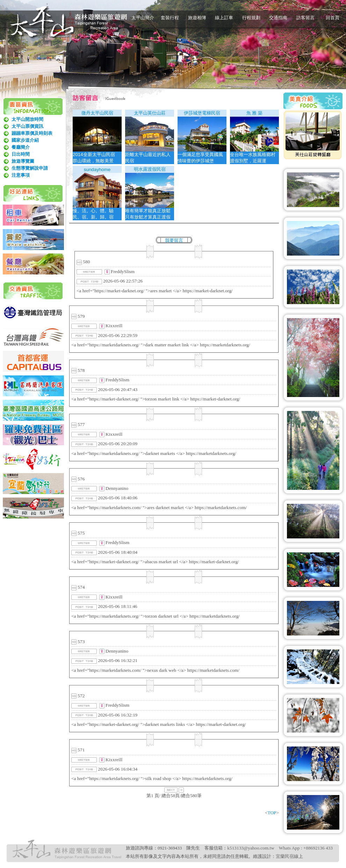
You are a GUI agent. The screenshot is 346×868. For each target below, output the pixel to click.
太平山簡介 (143, 18)
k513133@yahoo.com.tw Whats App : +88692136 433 (280, 848)
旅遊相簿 (197, 18)
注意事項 (21, 175)
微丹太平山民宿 (97, 113)
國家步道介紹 (25, 140)
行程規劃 (251, 18)
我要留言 (174, 240)
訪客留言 (305, 18)
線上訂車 (224, 18)
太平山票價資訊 (27, 126)
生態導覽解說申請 (30, 168)
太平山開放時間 (27, 119)
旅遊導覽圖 (23, 161)
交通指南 (278, 18)
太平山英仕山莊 (150, 113)
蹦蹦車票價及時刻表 (32, 133)
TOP (272, 813)
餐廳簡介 (21, 147)
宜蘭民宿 (285, 856)
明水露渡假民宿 (150, 169)
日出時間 (21, 154)
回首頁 (333, 18)
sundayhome (97, 170)
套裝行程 (170, 18)
